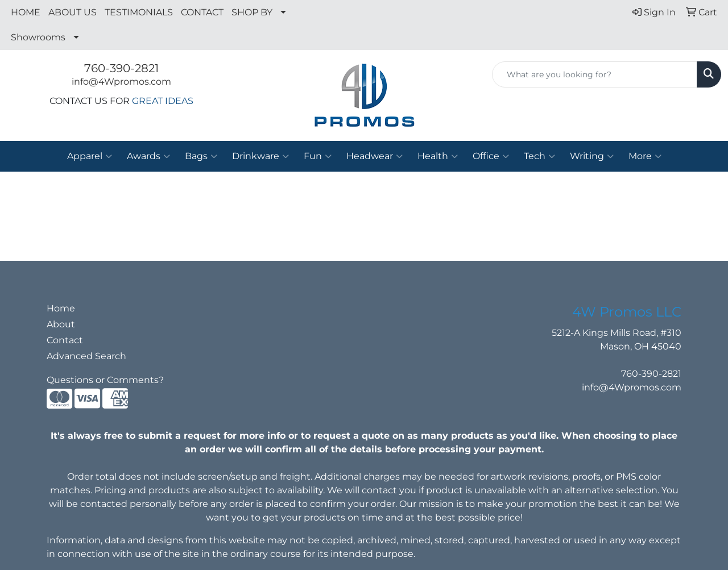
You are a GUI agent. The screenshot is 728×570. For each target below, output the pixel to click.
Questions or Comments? (105, 380)
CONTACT (202, 12)
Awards (148, 156)
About (61, 324)
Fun (318, 156)
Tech (539, 156)
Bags (201, 156)
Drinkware (260, 156)
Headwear (375, 156)
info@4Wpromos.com (121, 82)
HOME (26, 12)
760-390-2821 (121, 68)
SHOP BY (252, 12)
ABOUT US (73, 12)
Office (491, 156)
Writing (592, 156)
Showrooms (38, 37)
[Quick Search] (595, 74)
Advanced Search (86, 356)
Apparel (90, 156)
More (645, 156)
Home (61, 308)
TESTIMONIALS (139, 12)
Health (438, 156)
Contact (65, 340)
